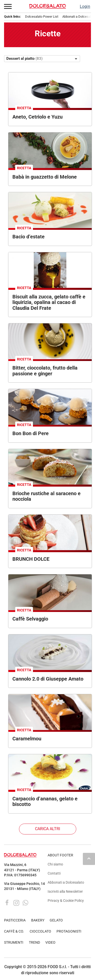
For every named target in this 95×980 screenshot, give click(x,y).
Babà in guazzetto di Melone (45, 177)
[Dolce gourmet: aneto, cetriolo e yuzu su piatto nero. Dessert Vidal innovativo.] (50, 90)
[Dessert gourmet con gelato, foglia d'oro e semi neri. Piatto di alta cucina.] (50, 341)
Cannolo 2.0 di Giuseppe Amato (48, 679)
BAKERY (38, 920)
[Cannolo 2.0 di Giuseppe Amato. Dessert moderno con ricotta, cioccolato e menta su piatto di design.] (50, 652)
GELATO (56, 920)
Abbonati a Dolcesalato (66, 883)
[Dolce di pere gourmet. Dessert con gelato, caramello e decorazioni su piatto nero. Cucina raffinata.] (50, 407)
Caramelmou (27, 739)
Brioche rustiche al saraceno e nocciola (46, 496)
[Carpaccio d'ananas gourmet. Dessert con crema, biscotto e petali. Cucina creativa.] (50, 772)
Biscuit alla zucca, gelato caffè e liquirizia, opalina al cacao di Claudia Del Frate (49, 302)
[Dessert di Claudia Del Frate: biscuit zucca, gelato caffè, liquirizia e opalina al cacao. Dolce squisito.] (50, 270)
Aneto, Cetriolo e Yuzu (37, 117)
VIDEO (50, 943)
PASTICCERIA (15, 920)
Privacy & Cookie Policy (66, 901)
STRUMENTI (14, 943)
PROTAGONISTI (69, 931)
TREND (34, 943)
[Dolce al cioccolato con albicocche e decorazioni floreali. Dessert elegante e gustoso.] (50, 712)
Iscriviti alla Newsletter (65, 892)
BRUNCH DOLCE (31, 559)
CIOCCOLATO (40, 931)
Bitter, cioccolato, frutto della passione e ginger (45, 371)
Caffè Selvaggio (30, 619)
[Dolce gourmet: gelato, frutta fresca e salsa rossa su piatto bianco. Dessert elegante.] (50, 210)
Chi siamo (55, 864)
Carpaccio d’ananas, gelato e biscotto (45, 802)
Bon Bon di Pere (31, 433)
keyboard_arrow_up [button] (89, 858)
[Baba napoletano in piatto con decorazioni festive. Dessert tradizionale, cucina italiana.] (50, 150)
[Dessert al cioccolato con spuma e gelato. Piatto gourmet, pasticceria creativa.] (50, 592)
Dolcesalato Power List (42, 17)
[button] (8, 6)
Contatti (54, 873)
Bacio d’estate (29, 237)
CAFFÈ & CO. (14, 931)
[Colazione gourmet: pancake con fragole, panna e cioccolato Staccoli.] (50, 532)
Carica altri (48, 829)
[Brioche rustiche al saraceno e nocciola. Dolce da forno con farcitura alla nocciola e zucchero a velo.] (50, 467)
